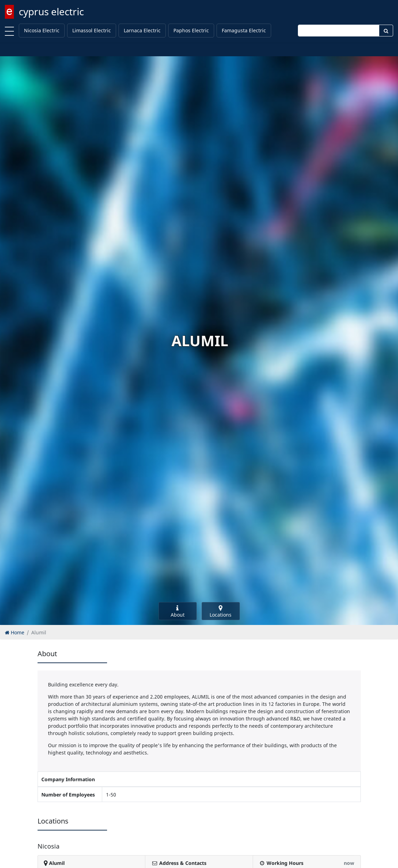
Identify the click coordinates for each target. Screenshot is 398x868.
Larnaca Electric (142, 30)
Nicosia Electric (42, 30)
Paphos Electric (191, 30)
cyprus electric (51, 11)
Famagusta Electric (244, 30)
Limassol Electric (92, 30)
